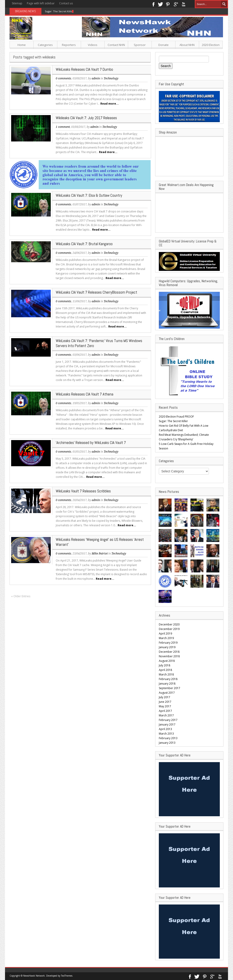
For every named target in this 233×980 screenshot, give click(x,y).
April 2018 (165, 670)
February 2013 (168, 738)
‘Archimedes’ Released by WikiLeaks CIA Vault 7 (91, 443)
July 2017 (165, 697)
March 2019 (166, 638)
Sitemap (17, 3)
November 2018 (169, 656)
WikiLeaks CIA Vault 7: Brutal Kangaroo (84, 244)
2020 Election (211, 45)
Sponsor (140, 45)
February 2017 (168, 720)
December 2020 (169, 624)
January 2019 (167, 647)
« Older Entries (21, 596)
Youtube (184, 4)
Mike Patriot (100, 554)
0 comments (63, 78)
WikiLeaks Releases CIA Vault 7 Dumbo (84, 69)
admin (96, 78)
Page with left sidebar (41, 3)
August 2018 (167, 661)
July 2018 (165, 665)
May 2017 (165, 706)
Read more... (110, 104)
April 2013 (165, 729)
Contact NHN (116, 45)
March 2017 (166, 715)
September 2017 (170, 688)
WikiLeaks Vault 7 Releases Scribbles (83, 491)
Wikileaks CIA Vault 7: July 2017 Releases (86, 118)
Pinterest (168, 4)
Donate (163, 45)
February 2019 (168, 643)
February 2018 (168, 679)
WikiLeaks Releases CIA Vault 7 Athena (85, 394)
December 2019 (169, 629)
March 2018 (166, 674)
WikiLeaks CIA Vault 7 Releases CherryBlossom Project (96, 292)
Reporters (69, 45)
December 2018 (169, 652)
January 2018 (167, 684)
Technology (111, 78)
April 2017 (165, 711)
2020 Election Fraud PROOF (176, 417)
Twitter (160, 4)
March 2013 (166, 734)
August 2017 (167, 693)
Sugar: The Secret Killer (59, 11)
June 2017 (165, 702)
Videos (93, 45)
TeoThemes (67, 976)
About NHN (187, 45)
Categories (45, 45)
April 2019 (165, 634)
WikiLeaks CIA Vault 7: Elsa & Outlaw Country (89, 195)
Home (22, 45)
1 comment (63, 127)
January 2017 (167, 724)
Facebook (153, 4)
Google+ (176, 4)
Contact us (66, 3)
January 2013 (167, 743)
